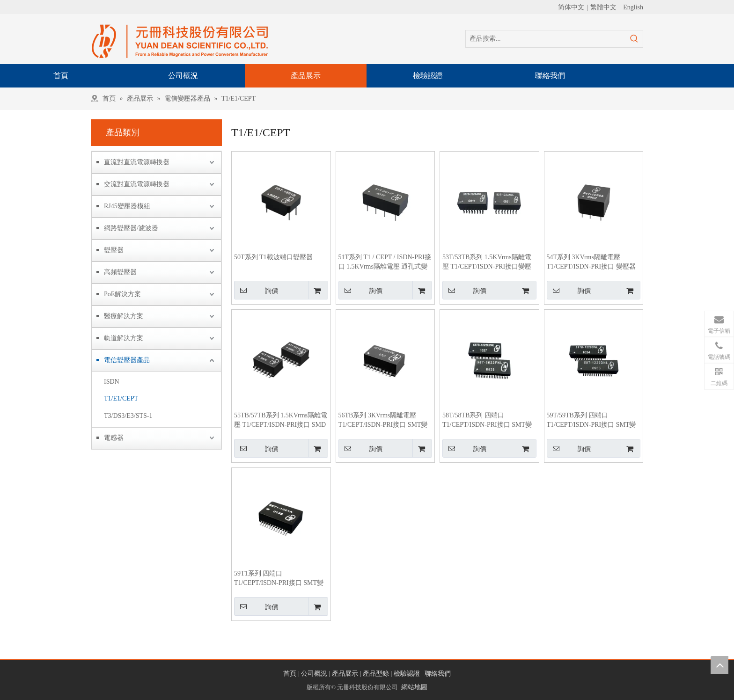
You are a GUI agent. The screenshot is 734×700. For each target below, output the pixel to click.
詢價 (256, 290)
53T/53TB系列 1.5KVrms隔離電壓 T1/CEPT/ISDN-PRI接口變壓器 (487, 262)
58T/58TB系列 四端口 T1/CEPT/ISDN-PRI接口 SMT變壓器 (487, 421)
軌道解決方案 (124, 338)
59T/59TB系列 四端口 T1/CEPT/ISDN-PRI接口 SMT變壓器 (591, 421)
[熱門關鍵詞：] (634, 39)
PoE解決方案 (122, 294)
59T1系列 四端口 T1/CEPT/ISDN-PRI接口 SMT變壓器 (279, 579)
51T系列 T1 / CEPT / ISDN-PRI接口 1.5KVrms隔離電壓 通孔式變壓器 (385, 262)
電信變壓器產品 (127, 360)
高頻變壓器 (120, 272)
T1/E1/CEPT (121, 398)
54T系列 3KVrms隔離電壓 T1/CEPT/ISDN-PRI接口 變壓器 (591, 262)
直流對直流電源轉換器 (137, 162)
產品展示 (345, 674)
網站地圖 (414, 687)
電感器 (114, 438)
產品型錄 (376, 674)
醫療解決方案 (124, 316)
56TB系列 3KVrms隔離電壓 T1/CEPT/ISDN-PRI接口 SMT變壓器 (383, 421)
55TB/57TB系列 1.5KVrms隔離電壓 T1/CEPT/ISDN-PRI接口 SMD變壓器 (281, 421)
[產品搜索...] (546, 39)
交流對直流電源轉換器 (137, 184)
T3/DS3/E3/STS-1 (128, 416)
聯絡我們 (438, 674)
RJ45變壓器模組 (127, 206)
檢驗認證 (407, 674)
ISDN (112, 382)
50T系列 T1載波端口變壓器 (273, 257)
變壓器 (114, 250)
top (719, 665)
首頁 (290, 674)
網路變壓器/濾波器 (131, 228)
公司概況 (314, 674)
